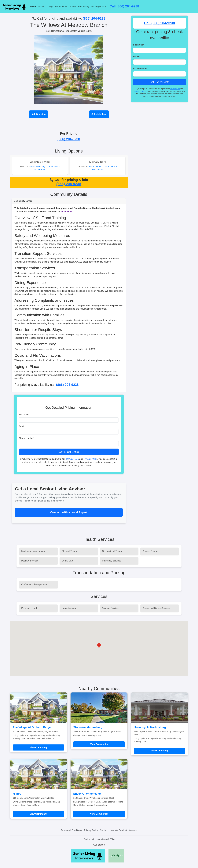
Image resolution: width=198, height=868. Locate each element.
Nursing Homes (99, 7)
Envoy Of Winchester (87, 794)
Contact (104, 830)
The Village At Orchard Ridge (32, 727)
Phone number (26, 438)
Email (22, 426)
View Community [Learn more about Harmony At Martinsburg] (160, 751)
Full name (24, 415)
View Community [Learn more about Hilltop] (39, 814)
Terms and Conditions (71, 830)
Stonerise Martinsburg (88, 727)
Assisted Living (45, 7)
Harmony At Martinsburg (150, 727)
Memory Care (61, 7)
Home (33, 7)
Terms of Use (72, 459)
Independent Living (80, 7)
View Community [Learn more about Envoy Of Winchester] (99, 814)
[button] (99, 646)
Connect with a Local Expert (69, 512)
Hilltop (17, 794)
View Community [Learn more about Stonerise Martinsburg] (99, 744)
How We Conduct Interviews (124, 830)
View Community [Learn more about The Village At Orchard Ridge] (39, 747)
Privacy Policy (90, 459)
